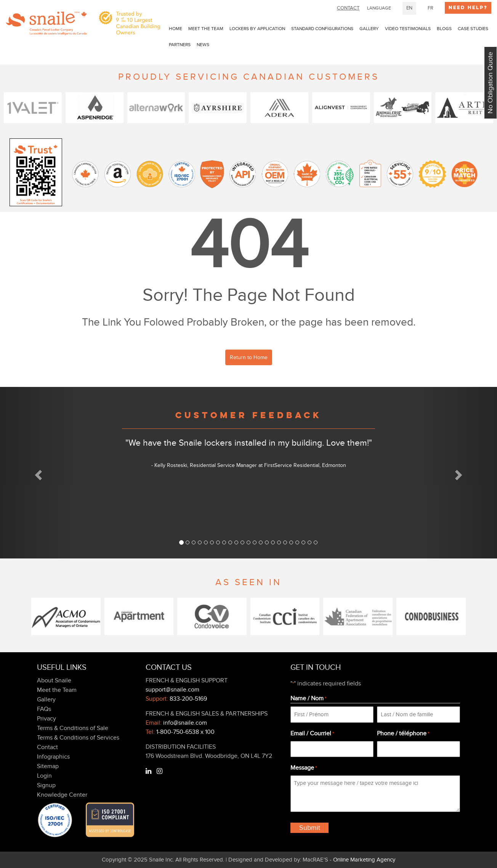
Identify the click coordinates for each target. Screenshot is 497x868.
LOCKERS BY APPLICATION (257, 29)
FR (430, 8)
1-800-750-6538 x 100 (185, 732)
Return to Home (249, 357)
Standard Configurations (322, 29)
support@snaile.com (172, 690)
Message (304, 768)
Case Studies (473, 29)
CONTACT (348, 8)
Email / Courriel (312, 734)
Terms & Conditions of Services (78, 738)
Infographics (53, 757)
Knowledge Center (62, 795)
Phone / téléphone (403, 734)
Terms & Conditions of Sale (73, 728)
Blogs (444, 29)
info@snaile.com (185, 723)
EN (409, 8)
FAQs (44, 709)
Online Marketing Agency (364, 860)
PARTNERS (180, 45)
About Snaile (54, 680)
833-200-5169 (188, 699)
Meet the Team (206, 29)
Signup (46, 785)
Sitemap (48, 766)
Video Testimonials (408, 29)
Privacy (46, 719)
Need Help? (468, 8)
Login (44, 776)
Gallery (369, 29)
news (203, 45)
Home (176, 29)
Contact (47, 747)
